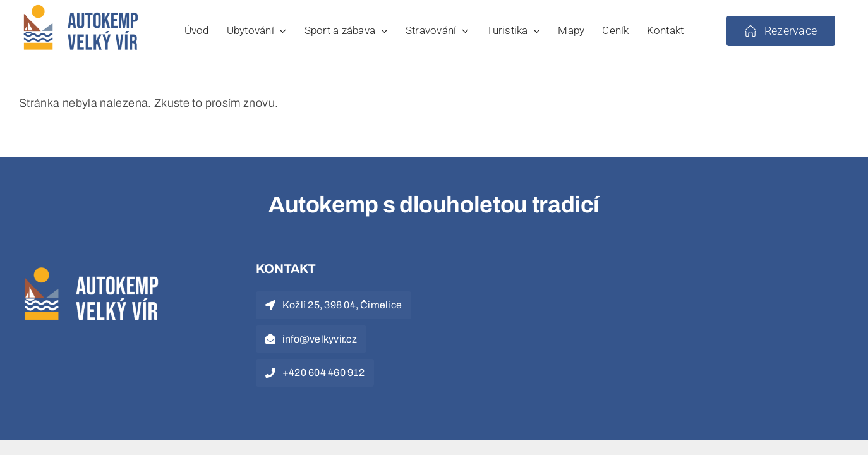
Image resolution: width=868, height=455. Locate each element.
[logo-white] (95, 267)
